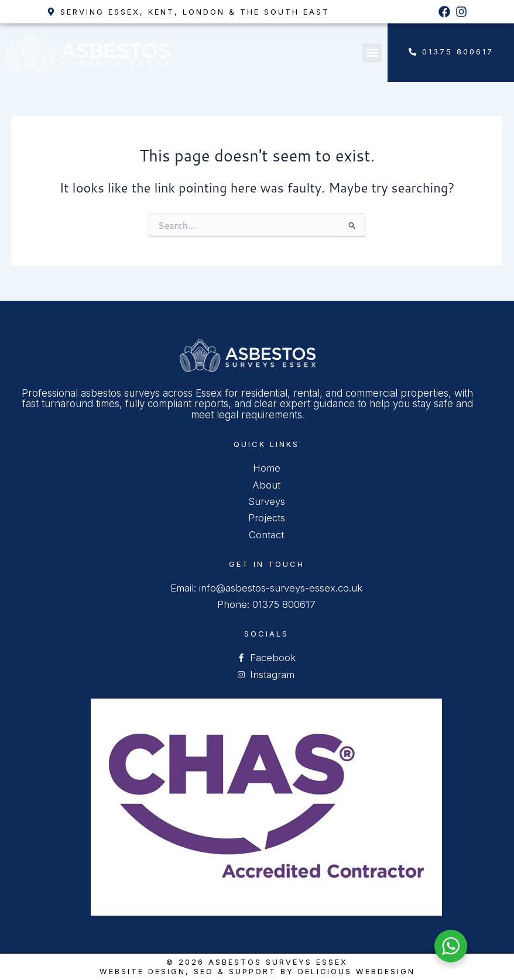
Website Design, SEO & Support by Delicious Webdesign (257, 971)
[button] (372, 53)
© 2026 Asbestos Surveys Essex (257, 962)
